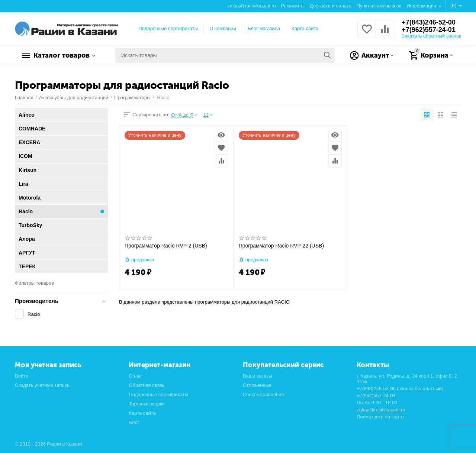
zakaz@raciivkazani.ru (251, 6)
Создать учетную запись (42, 385)
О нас (135, 376)
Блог (134, 422)
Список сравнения (263, 394)
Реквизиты (293, 6)
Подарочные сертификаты (168, 28)
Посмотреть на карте (380, 417)
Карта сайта (305, 28)
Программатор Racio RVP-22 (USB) (281, 246)
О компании (223, 28)
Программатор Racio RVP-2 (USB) (166, 246)
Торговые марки (147, 404)
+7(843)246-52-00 (429, 22)
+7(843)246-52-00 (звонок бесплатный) (400, 389)
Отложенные (257, 385)
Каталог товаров (62, 55)
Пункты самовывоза (379, 6)
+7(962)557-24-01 (429, 30)
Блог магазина (264, 28)
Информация (422, 6)
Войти (22, 376)
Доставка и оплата (331, 6)
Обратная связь (147, 385)
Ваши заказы (258, 376)
